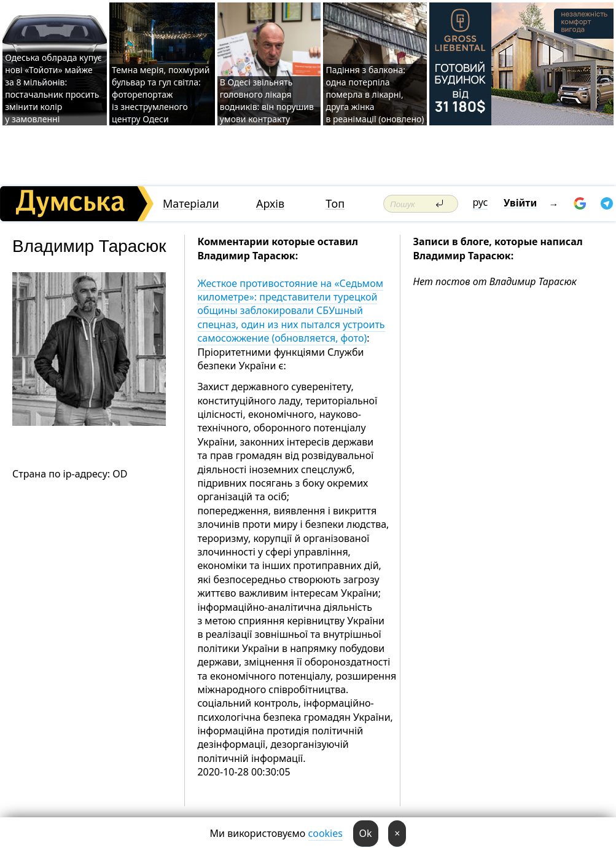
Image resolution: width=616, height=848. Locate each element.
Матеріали (191, 204)
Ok (366, 833)
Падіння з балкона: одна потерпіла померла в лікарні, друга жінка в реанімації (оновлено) (375, 94)
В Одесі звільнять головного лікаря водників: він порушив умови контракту (267, 100)
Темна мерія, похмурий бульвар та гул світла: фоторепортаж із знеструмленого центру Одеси (161, 94)
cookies (326, 833)
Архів (270, 204)
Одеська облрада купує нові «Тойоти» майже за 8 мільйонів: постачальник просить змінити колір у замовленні (53, 88)
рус (481, 202)
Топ (335, 204)
